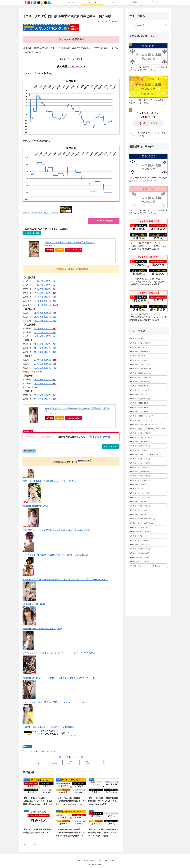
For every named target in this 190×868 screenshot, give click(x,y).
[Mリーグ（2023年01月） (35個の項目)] (148, 446)
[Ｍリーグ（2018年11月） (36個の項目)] (148, 557)
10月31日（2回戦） (46, 305)
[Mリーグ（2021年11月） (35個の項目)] (148, 480)
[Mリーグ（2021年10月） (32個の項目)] (148, 463)
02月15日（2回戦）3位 (45, 364)
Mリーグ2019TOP (111, 446)
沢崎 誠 (107, 437)
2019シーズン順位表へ (104, 221)
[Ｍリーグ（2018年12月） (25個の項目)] (148, 553)
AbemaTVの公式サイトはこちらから (40, 212)
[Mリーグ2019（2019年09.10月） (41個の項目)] (148, 519)
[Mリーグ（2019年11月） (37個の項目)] (148, 450)
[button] (166, 25)
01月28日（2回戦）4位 (45, 352)
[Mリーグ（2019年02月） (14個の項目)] (148, 544)
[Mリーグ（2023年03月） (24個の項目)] (148, 382)
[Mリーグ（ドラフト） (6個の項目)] (148, 527)
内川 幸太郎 (95, 437)
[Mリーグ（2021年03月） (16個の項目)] (148, 343)
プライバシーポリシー (105, 860)
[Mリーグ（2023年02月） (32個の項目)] (148, 433)
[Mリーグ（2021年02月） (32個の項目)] (148, 510)
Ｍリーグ (27, 746)
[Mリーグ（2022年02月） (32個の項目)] (148, 390)
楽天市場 (50, 250)
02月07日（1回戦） (45, 360)
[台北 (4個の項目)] (160, 566)
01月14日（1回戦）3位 (45, 344)
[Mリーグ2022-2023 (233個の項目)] (148, 347)
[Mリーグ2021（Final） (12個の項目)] (148, 412)
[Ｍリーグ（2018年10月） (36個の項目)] (148, 562)
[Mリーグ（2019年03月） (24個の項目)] (148, 540)
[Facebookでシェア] (55, 762)
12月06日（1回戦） (45, 329)
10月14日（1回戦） (45, 293)
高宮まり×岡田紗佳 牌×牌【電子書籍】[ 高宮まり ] (70, 243)
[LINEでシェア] (104, 762)
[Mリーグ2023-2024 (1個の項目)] (157, 429)
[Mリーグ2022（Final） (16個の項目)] (148, 386)
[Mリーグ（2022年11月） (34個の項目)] (148, 497)
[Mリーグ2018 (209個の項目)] (138, 454)
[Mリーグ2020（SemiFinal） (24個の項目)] (148, 373)
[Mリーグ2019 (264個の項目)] (148, 339)
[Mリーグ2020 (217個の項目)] (148, 489)
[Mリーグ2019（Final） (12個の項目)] (148, 403)
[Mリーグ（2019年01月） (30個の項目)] (148, 549)
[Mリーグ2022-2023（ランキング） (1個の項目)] (148, 424)
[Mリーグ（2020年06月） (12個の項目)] (148, 399)
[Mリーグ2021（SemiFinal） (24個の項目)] (148, 377)
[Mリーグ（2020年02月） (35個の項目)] (148, 472)
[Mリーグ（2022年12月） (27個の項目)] (148, 360)
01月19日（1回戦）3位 (45, 348)
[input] (148, 25)
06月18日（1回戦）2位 (45, 395)
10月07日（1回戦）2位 (45, 285)
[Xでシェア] (38, 762)
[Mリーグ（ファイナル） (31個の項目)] (148, 536)
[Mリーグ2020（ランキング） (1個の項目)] (148, 416)
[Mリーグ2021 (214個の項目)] (158, 454)
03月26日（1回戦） (45, 384)
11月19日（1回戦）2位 (45, 317)
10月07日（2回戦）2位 (45, 289)
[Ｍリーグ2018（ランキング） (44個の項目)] (148, 532)
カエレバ (54, 245)
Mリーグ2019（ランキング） (46, 751)
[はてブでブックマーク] (71, 762)
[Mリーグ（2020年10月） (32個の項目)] (148, 506)
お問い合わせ (89, 860)
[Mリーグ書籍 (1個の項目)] (137, 429)
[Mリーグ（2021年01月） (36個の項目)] (148, 459)
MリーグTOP (29, 451)
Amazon (60, 250)
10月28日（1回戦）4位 (45, 301)
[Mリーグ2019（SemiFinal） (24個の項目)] (148, 369)
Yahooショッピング (74, 250)
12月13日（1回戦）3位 (45, 333)
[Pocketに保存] (87, 762)
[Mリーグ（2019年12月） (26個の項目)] (148, 364)
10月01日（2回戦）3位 (45, 281)
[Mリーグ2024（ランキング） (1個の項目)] (148, 437)
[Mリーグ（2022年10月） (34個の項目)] (148, 493)
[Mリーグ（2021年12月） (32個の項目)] (148, 442)
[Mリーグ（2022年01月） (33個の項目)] (148, 502)
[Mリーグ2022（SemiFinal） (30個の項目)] (148, 356)
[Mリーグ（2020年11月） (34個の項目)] (148, 485)
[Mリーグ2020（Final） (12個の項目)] (148, 407)
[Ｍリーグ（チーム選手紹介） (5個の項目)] (148, 523)
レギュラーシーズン (32, 233)
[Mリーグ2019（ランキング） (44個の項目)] (148, 515)
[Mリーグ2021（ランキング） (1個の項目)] (148, 420)
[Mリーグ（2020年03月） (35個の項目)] (148, 476)
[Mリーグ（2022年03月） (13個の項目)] (148, 395)
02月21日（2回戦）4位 (45, 368)
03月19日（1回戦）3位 (45, 380)
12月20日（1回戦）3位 (45, 336)
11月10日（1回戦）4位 (45, 313)
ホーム (79, 860)
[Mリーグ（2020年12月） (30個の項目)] (148, 352)
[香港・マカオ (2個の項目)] (140, 566)
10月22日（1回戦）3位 (45, 297)
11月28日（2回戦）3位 (45, 321)
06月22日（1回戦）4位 (45, 399)
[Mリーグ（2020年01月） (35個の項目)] (148, 467)
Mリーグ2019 (29, 751)
